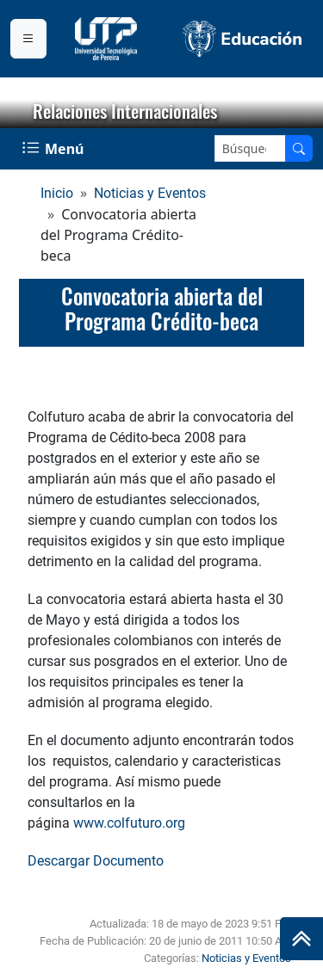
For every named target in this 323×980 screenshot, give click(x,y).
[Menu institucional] (28, 39)
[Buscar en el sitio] (299, 148)
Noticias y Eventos (150, 193)
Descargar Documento (96, 861)
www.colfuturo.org (129, 823)
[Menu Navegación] (55, 149)
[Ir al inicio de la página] (301, 939)
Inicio (57, 193)
